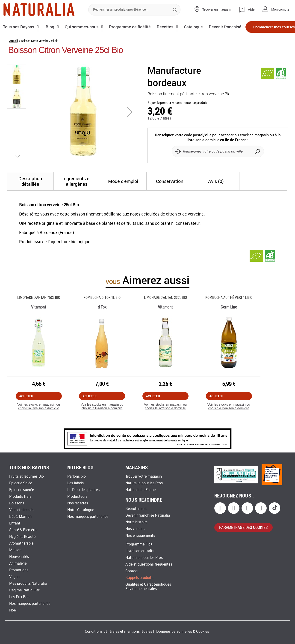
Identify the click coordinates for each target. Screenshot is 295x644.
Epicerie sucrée (22, 490)
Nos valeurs (135, 529)
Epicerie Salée (21, 483)
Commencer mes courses (265, 27)
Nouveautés (19, 557)
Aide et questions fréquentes (149, 564)
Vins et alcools (21, 510)
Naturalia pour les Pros (144, 483)
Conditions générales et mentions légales (118, 631)
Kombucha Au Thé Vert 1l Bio (229, 313)
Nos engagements (140, 535)
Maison (15, 550)
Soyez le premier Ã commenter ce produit (177, 118)
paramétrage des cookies (243, 527)
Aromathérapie (21, 543)
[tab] (30, 197)
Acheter (26, 412)
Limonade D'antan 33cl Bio (165, 313)
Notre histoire (136, 522)
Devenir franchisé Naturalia (148, 515)
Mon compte (280, 10)
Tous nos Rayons (19, 27)
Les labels (75, 483)
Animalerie (18, 563)
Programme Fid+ (139, 544)
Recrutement (136, 509)
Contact (132, 571)
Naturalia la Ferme (140, 490)
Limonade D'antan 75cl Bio (39, 313)
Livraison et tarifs (140, 551)
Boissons (17, 503)
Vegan (14, 577)
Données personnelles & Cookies (183, 631)
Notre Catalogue (81, 510)
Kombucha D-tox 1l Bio (102, 313)
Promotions (19, 570)
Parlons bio (77, 476)
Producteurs (77, 496)
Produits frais (20, 496)
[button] (130, 128)
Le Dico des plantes (83, 490)
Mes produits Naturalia (28, 583)
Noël (13, 610)
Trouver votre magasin (144, 476)
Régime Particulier (24, 590)
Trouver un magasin (217, 10)
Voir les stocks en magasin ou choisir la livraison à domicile (39, 422)
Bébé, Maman (20, 517)
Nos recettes (78, 503)
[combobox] (134, 10)
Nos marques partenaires (30, 604)
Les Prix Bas (19, 597)
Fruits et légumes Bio (27, 476)
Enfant (15, 523)
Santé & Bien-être (23, 530)
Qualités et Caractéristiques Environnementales (148, 587)
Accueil (13, 56)
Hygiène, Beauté (22, 537)
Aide (251, 10)
